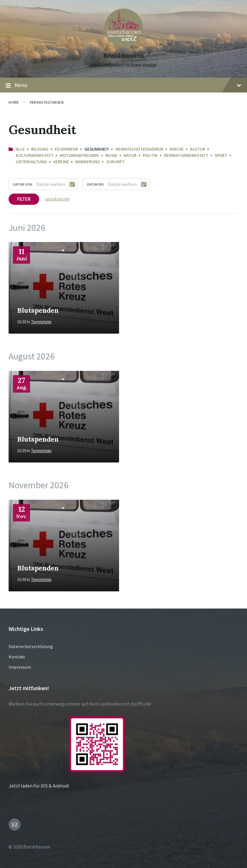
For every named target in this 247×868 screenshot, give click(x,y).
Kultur (198, 149)
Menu (123, 85)
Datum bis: (96, 184)
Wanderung (88, 162)
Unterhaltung (31, 162)
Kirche (177, 149)
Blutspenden (38, 310)
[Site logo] (124, 45)
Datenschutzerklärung (31, 646)
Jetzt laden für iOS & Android (67, 786)
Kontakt (17, 657)
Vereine (61, 162)
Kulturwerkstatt (35, 155)
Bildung (40, 149)
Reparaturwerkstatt (186, 155)
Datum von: (23, 184)
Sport (221, 155)
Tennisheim (41, 322)
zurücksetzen (57, 199)
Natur (130, 155)
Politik (150, 155)
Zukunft (115, 162)
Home (14, 102)
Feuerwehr (66, 149)
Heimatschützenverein (139, 149)
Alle (20, 149)
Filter (24, 199)
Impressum (20, 667)
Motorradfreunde (79, 155)
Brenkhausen (124, 56)
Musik (111, 155)
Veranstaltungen (47, 102)
